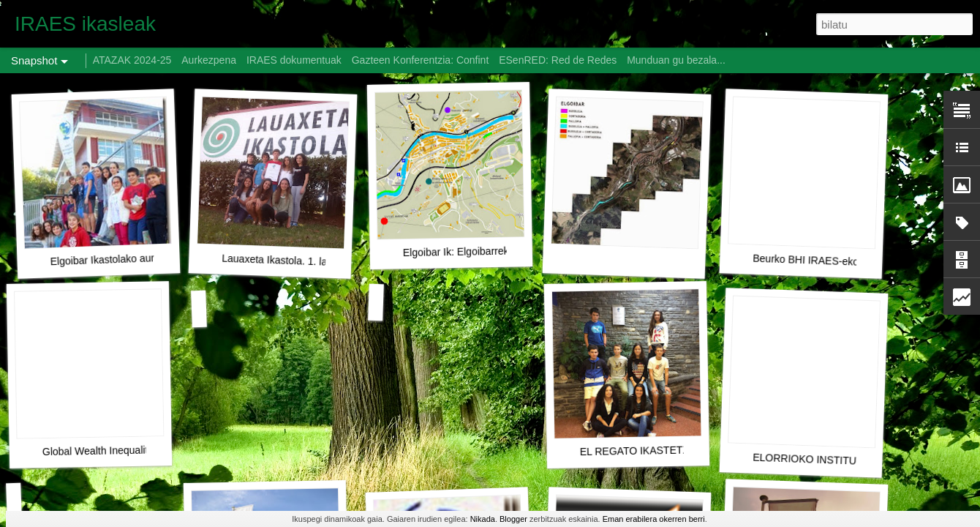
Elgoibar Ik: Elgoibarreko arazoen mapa (493, 251)
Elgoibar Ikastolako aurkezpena (121, 259)
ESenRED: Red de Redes (559, 60)
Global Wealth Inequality (98, 451)
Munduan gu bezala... (676, 60)
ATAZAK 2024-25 (132, 60)
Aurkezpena (209, 60)
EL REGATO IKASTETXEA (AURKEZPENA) (681, 450)
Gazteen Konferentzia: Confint (421, 60)
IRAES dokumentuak (294, 60)
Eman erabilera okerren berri (654, 519)
